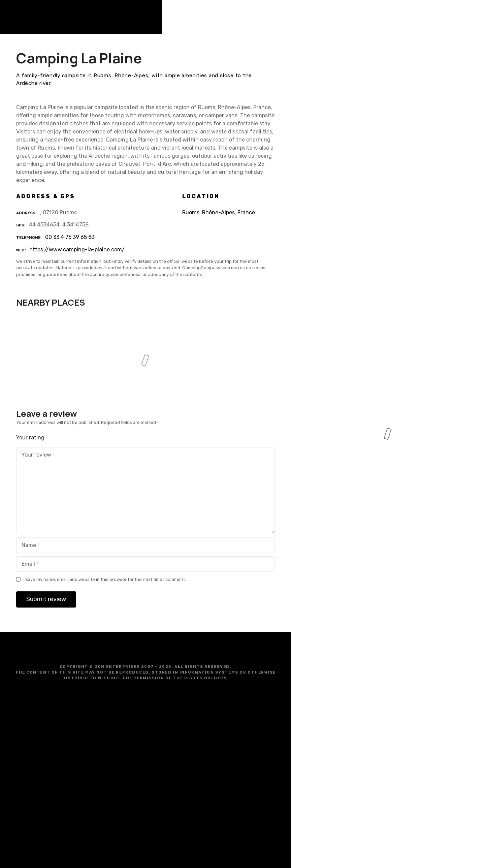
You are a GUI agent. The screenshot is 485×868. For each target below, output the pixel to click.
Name (29, 546)
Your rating (33, 438)
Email (28, 565)
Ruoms (191, 212)
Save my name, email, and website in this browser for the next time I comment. (106, 579)
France (246, 212)
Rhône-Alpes (218, 212)
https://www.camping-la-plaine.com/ (77, 250)
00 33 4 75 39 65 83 (70, 237)
